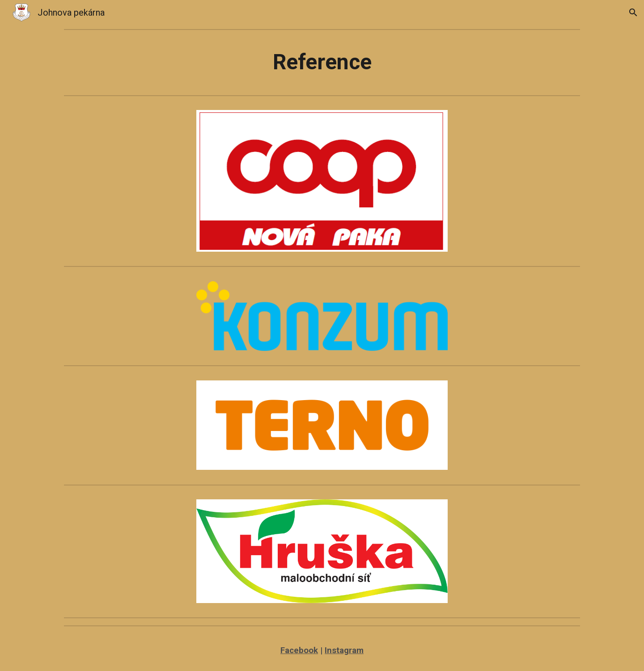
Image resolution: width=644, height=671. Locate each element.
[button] (633, 13)
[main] (322, 62)
